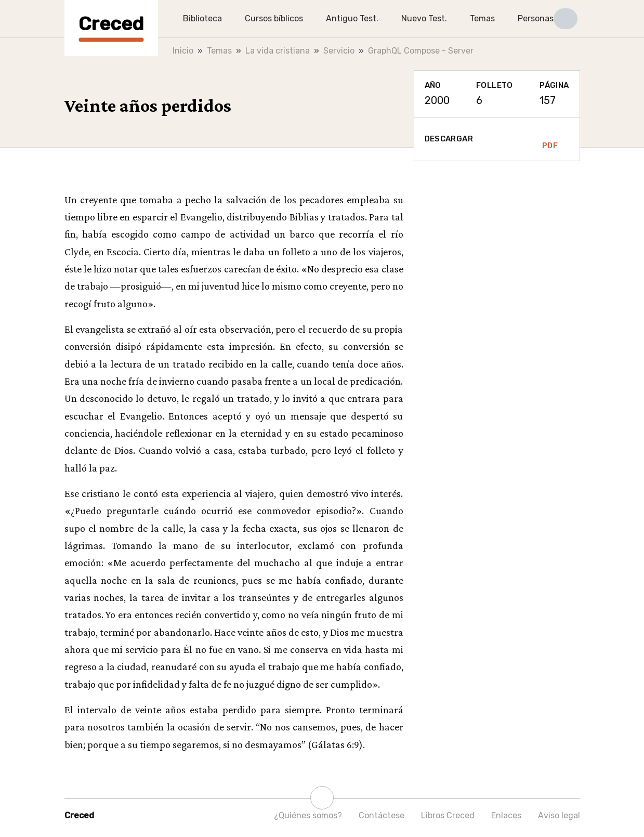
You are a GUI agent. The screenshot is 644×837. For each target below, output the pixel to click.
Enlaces (506, 815)
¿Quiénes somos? (308, 815)
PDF (550, 139)
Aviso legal (559, 815)
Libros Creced (448, 815)
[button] (566, 19)
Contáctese (382, 815)
